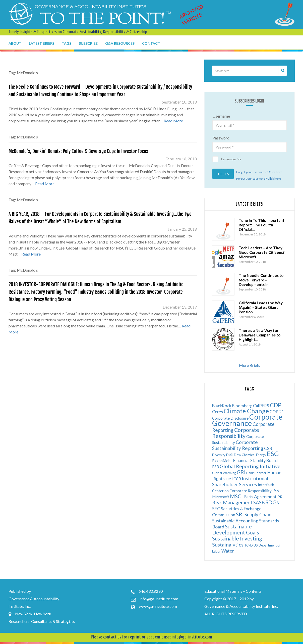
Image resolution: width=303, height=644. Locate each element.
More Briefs (250, 365)
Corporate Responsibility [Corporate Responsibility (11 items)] (236, 433)
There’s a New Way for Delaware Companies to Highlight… (260, 335)
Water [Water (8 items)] (228, 551)
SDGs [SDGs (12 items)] (272, 502)
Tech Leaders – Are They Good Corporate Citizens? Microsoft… (262, 252)
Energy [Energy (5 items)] (261, 455)
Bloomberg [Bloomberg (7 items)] (242, 406)
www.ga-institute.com (158, 606)
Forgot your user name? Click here (259, 172)
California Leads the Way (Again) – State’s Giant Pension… (261, 307)
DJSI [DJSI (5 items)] (230, 455)
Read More (173, 121)
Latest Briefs (42, 43)
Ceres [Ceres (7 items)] (218, 412)
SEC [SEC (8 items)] (216, 509)
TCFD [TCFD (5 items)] (249, 545)
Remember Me (227, 159)
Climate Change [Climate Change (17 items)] (246, 411)
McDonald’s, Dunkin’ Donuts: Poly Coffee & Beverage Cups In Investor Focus (78, 151)
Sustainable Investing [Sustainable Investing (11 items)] (237, 538)
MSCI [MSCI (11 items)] (236, 496)
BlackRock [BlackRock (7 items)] (222, 406)
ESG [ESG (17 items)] (273, 454)
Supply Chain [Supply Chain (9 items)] (258, 514)
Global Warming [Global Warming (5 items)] (224, 473)
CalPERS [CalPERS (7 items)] (261, 406)
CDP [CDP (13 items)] (276, 405)
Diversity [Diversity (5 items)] (219, 455)
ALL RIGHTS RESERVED (226, 614)
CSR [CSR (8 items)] (268, 448)
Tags (67, 43)
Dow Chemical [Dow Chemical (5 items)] (245, 455)
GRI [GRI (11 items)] (241, 472)
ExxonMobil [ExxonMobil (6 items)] (222, 461)
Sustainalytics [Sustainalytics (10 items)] (228, 544)
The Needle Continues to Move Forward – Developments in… (261, 280)
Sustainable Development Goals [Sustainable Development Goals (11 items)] (236, 529)
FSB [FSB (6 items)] (216, 467)
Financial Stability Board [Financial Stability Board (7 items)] (255, 460)
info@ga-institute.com (159, 599)
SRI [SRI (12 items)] (240, 514)
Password (221, 138)
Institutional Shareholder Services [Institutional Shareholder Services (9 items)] (240, 481)
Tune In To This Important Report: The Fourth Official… (262, 225)
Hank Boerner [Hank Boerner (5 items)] (256, 473)
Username (221, 116)
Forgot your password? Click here (259, 179)
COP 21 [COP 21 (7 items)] (277, 412)
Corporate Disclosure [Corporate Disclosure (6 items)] (230, 418)
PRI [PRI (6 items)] (281, 497)
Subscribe (88, 43)
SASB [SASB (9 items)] (259, 502)
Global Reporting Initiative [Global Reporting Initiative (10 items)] (250, 466)
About (15, 43)
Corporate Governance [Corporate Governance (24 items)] (247, 420)
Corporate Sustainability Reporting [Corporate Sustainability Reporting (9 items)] (238, 445)
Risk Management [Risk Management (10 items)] (232, 502)
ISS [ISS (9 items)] (276, 490)
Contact (151, 43)
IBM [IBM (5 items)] (228, 479)
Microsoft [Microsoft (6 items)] (221, 497)
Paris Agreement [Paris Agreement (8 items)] (260, 497)
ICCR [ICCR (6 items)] (237, 479)
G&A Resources (120, 43)
